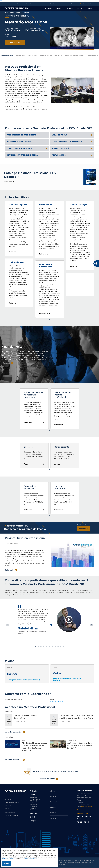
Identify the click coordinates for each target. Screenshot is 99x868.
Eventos (63, 4)
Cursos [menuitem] (58, 8)
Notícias (53, 4)
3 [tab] (41, 646)
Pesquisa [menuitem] (89, 8)
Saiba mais (13, 252)
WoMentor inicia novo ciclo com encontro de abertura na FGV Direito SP (81, 746)
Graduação (33, 797)
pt (80, 4)
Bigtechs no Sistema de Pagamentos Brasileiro (67, 679)
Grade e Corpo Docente (26, 56)
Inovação (33, 813)
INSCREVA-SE (15, 43)
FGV (2, 1)
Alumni (19, 4)
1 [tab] (50, 319)
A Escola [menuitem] (49, 8)
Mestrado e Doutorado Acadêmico (33, 805)
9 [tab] (58, 646)
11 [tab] (64, 646)
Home (7, 13)
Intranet (7, 796)
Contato (74, 4)
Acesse (27, 464)
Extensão (29, 4)
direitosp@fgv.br (87, 806)
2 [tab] (38, 646)
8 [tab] (55, 646)
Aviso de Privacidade (29, 859)
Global (32, 817)
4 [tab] (44, 646)
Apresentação (7, 56)
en (84, 4)
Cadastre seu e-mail (47, 779)
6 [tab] (50, 646)
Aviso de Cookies (8, 859)
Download (8, 182)
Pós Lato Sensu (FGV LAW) (35, 800)
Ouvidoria (8, 799)
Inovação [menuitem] (70, 8)
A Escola (33, 791)
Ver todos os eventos (13, 732)
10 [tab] (61, 646)
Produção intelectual (75, 56)
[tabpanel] (19, 259)
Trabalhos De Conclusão (51, 56)
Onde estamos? (83, 810)
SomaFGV (8, 806)
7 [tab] (52, 646)
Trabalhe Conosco (10, 812)
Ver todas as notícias (13, 760)
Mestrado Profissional (33, 809)
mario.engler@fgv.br (57, 701)
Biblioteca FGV (82, 813)
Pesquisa (33, 821)
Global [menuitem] (79, 8)
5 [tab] (47, 646)
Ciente (6, 863)
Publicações (41, 4)
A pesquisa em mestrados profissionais (23, 680)
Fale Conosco (9, 809)
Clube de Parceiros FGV (12, 802)
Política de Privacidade (12, 815)
